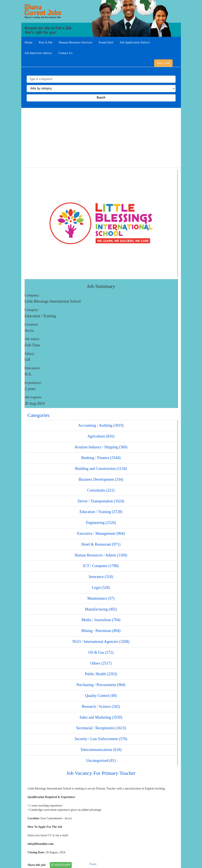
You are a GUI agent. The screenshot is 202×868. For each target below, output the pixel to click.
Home (29, 42)
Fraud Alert (106, 42)
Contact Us (65, 53)
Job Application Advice (135, 42)
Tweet (93, 864)
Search (101, 98)
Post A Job (45, 42)
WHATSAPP (61, 865)
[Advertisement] (101, 138)
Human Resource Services (76, 42)
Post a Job (163, 63)
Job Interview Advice (38, 53)
